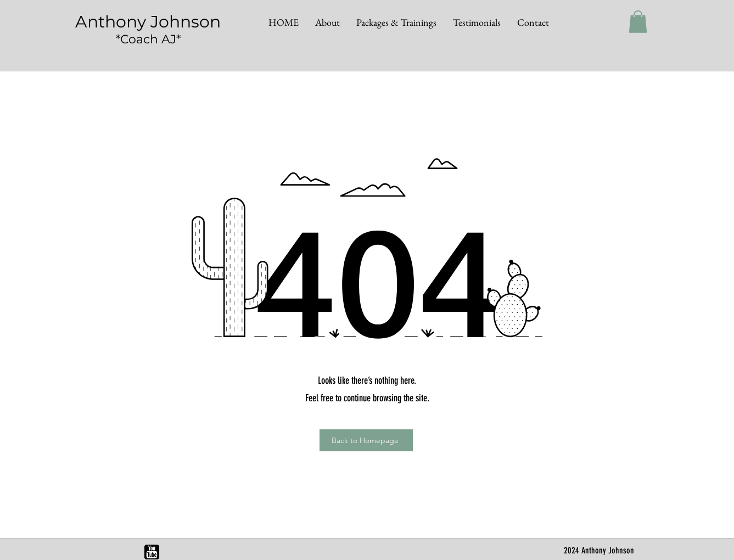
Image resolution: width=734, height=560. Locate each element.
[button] (638, 22)
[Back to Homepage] (366, 440)
